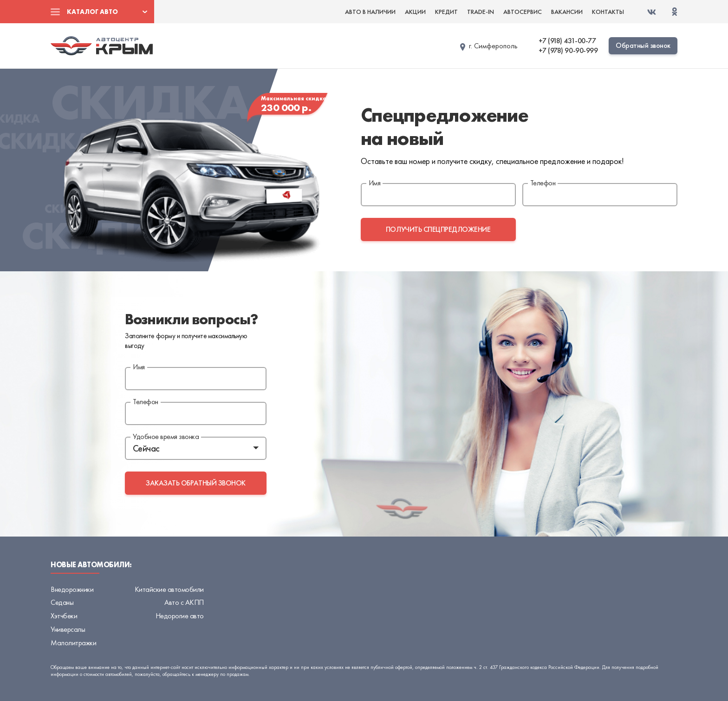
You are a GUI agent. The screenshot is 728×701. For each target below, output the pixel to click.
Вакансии (567, 12)
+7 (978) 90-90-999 (568, 51)
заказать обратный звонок (195, 483)
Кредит (446, 12)
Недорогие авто (180, 616)
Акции (415, 12)
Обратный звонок (643, 45)
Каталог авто (92, 12)
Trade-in (481, 12)
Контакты (608, 12)
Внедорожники (72, 589)
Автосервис (523, 12)
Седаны (62, 602)
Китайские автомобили (169, 589)
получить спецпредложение (438, 229)
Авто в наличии (370, 12)
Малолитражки (73, 643)
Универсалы (68, 629)
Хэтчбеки (64, 616)
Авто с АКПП (184, 602)
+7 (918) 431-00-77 (567, 41)
